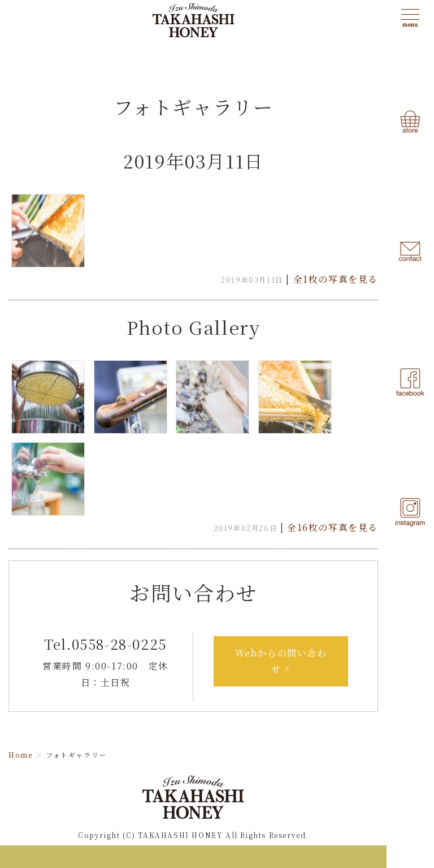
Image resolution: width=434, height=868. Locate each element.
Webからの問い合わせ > (281, 661)
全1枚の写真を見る (336, 279)
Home (20, 755)
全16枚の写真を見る (333, 527)
